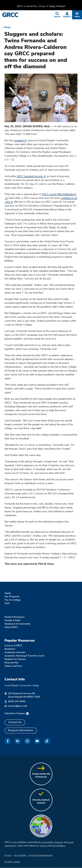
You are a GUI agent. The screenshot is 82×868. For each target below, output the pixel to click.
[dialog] (73, 859)
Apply (8, 593)
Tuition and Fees (13, 666)
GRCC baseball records (31, 176)
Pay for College (13, 600)
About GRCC (11, 627)
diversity (59, 842)
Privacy (8, 855)
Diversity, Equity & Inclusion (41, 801)
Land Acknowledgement (40, 855)
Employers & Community (18, 624)
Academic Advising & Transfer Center (25, 656)
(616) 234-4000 (17, 701)
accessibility (47, 842)
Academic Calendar (15, 652)
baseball (20, 141)
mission (44, 846)
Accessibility (20, 855)
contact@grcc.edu (18, 706)
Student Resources (15, 617)
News (8, 27)
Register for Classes (15, 659)
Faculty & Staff (12, 620)
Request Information (21, 730)
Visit (7, 603)
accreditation (59, 846)
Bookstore (10, 649)
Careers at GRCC (14, 646)
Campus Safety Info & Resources (41, 775)
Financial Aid (11, 663)
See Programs (12, 597)
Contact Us (15, 722)
